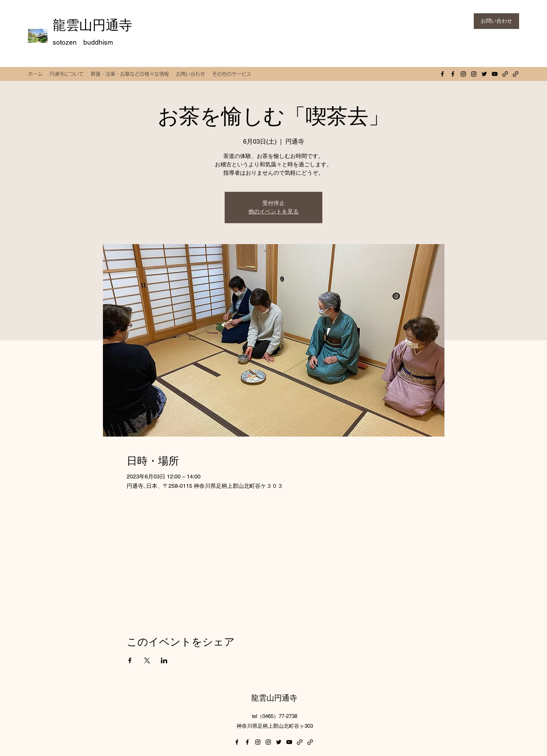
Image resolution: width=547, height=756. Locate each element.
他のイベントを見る (273, 211)
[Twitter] (484, 74)
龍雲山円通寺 (92, 25)
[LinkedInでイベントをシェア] (164, 660)
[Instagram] (463, 74)
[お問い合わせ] (496, 21)
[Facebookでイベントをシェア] (130, 660)
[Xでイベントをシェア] (147, 660)
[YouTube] (495, 74)
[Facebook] (442, 74)
